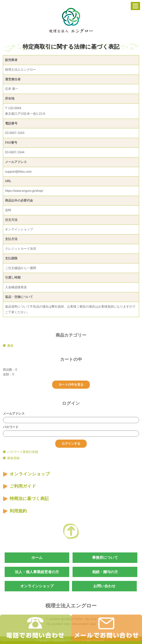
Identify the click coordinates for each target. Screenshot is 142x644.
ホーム (37, 558)
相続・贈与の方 (105, 572)
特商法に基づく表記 (29, 499)
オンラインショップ (30, 474)
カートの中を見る (71, 385)
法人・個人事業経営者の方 (37, 572)
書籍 (10, 346)
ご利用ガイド (23, 486)
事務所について (105, 558)
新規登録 (13, 458)
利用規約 (18, 511)
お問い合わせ (104, 586)
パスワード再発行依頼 (23, 452)
